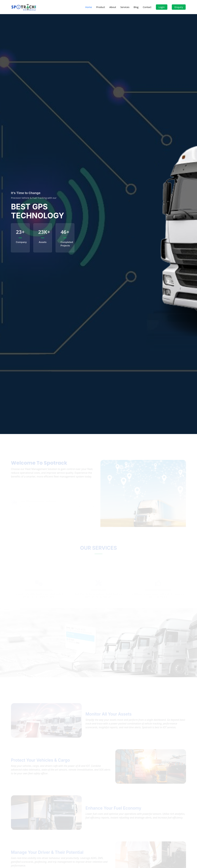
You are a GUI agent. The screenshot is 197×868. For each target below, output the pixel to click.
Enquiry (179, 7)
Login (162, 7)
